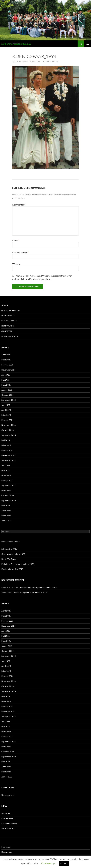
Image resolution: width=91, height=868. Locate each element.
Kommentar (19, 205)
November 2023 (8, 425)
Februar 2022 (7, 480)
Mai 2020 (6, 506)
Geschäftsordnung (11, 310)
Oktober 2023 (7, 430)
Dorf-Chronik (8, 316)
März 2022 (6, 475)
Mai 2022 (6, 470)
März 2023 (6, 445)
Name (16, 241)
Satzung (5, 305)
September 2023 (9, 435)
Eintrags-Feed (7, 818)
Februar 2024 (7, 420)
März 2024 (6, 415)
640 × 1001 (36, 62)
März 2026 (6, 360)
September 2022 (9, 460)
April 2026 (6, 355)
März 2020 (6, 516)
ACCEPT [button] (64, 863)
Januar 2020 (7, 521)
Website (16, 264)
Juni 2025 (6, 375)
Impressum (6, 847)
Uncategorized (8, 795)
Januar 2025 (7, 390)
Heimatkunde (7, 326)
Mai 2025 (6, 380)
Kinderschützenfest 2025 (12, 569)
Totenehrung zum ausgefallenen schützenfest (38, 587)
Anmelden (6, 813)
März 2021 (6, 490)
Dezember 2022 (8, 455)
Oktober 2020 (7, 495)
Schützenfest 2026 (9, 549)
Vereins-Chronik (9, 321)
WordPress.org (8, 828)
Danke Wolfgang (9, 559)
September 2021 (9, 485)
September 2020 (9, 501)
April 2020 (6, 511)
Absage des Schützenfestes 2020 (33, 592)
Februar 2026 (7, 365)
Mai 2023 (6, 440)
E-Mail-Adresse (21, 252)
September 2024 (9, 400)
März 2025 (6, 385)
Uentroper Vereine (10, 336)
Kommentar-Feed (9, 823)
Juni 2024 (6, 405)
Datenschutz (7, 852)
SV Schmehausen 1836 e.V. (16, 44)
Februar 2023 (7, 450)
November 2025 (8, 370)
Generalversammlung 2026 (13, 554)
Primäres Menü (88, 44)
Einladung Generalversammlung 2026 (18, 564)
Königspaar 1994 (52, 62)
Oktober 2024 (7, 395)
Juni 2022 (6, 465)
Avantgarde (7, 331)
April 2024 (6, 410)
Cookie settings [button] (48, 863)
